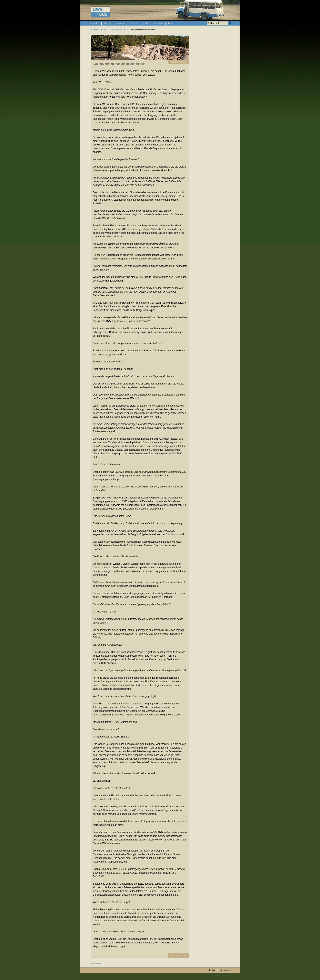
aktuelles (95, 23)
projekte (121, 23)
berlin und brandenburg (112, 29)
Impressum (225, 970)
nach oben (97, 964)
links (170, 23)
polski (146, 23)
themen (134, 23)
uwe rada (158, 23)
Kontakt (212, 970)
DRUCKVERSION (178, 62)
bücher (108, 23)
